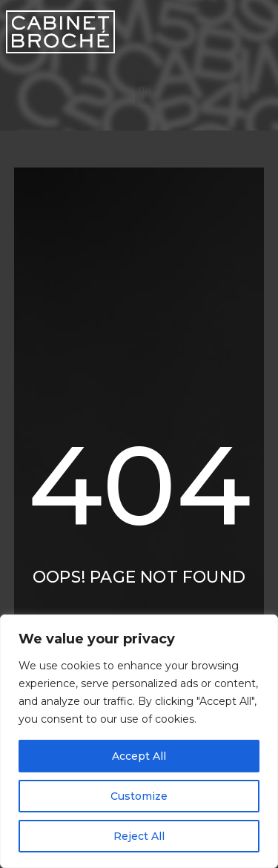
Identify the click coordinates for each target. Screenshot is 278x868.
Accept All (139, 756)
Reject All (139, 836)
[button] (142, 93)
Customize (139, 796)
